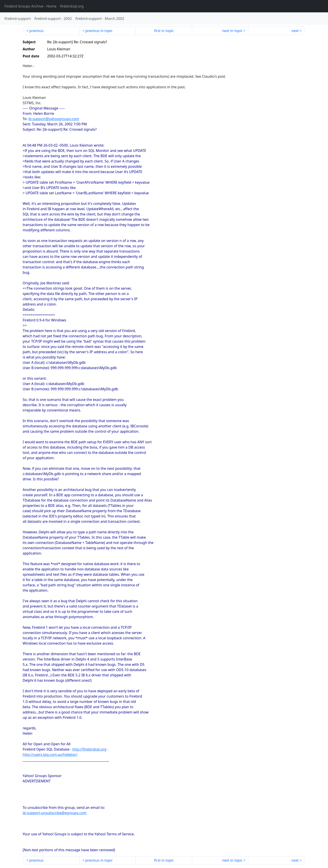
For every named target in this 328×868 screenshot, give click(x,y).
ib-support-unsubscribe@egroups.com (55, 813)
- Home (30, 6)
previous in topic (99, 31)
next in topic (232, 31)
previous (36, 31)
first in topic (164, 31)
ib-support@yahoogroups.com (54, 119)
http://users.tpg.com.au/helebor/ (50, 755)
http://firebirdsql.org (89, 749)
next (295, 31)
